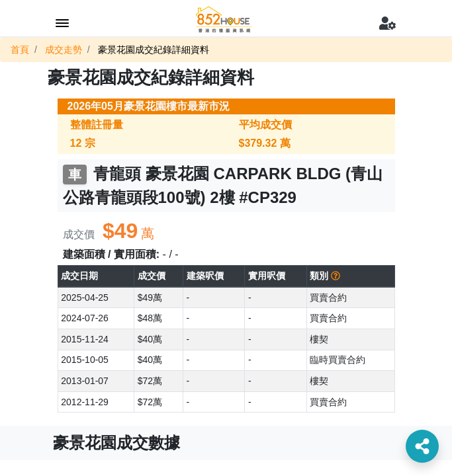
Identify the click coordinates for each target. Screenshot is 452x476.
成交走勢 (64, 50)
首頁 (20, 50)
